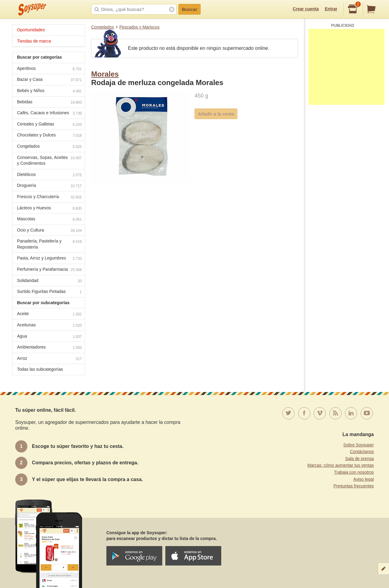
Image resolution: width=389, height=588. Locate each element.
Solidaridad (49, 281)
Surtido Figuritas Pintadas (49, 292)
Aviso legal (364, 479)
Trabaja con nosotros (354, 472)
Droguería (49, 186)
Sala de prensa (360, 459)
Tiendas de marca (34, 41)
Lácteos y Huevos (49, 209)
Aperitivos (49, 69)
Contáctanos (362, 452)
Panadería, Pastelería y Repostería (49, 244)
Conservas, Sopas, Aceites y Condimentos (49, 160)
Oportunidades (31, 30)
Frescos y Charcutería (49, 197)
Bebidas (49, 103)
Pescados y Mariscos (139, 27)
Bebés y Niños (49, 91)
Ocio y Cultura (49, 231)
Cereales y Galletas (49, 125)
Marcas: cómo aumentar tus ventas (341, 465)
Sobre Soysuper (359, 445)
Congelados (103, 27)
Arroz (49, 359)
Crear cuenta (306, 9)
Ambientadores (49, 348)
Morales (105, 74)
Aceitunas (49, 326)
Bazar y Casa (49, 80)
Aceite (49, 314)
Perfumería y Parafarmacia (49, 270)
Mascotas (49, 220)
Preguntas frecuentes (354, 486)
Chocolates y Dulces (49, 136)
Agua (49, 337)
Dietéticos (49, 175)
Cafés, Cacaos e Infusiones (49, 113)
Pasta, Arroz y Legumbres (49, 259)
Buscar (189, 9)
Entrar (331, 9)
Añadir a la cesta (216, 114)
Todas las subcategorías (40, 369)
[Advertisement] (346, 67)
